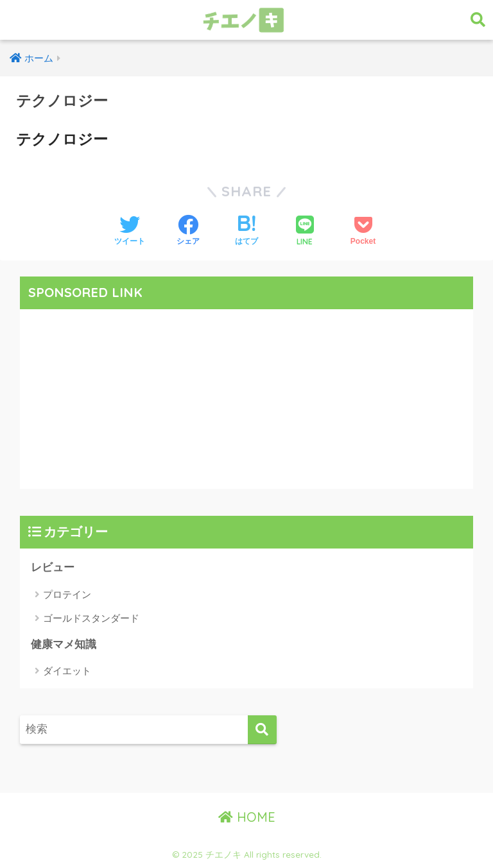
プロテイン (67, 594)
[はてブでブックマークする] (246, 232)
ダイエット (67, 671)
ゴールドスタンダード (91, 618)
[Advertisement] (247, 399)
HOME (247, 817)
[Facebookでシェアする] (188, 232)
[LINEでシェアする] (305, 232)
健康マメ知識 (64, 644)
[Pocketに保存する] (363, 232)
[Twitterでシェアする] (130, 232)
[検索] (262, 730)
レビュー (53, 567)
